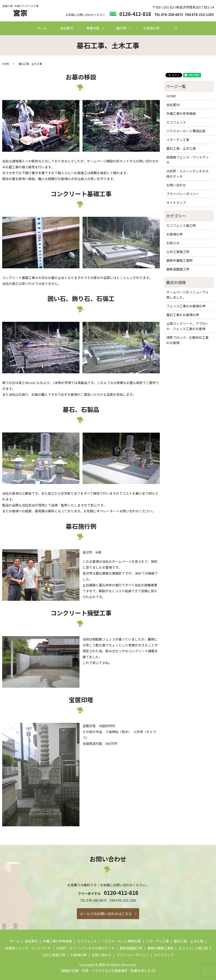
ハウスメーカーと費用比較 (186, 131)
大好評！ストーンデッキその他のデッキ (187, 174)
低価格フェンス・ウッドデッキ (188, 160)
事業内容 (93, 28)
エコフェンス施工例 (181, 225)
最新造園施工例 (178, 269)
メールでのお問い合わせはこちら (106, 914)
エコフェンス (176, 122)
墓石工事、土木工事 (181, 148)
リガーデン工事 (178, 140)
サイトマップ (176, 202)
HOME (6, 64)
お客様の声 (151, 28)
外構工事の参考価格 (181, 113)
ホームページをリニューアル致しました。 (187, 295)
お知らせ (173, 243)
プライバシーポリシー (183, 194)
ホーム (42, 28)
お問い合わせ (176, 185)
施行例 (121, 28)
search (176, 28)
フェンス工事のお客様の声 (186, 306)
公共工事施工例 (178, 252)
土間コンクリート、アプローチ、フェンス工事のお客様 (188, 326)
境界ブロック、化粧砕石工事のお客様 (187, 340)
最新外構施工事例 (179, 260)
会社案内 (67, 28)
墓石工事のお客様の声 (183, 315)
